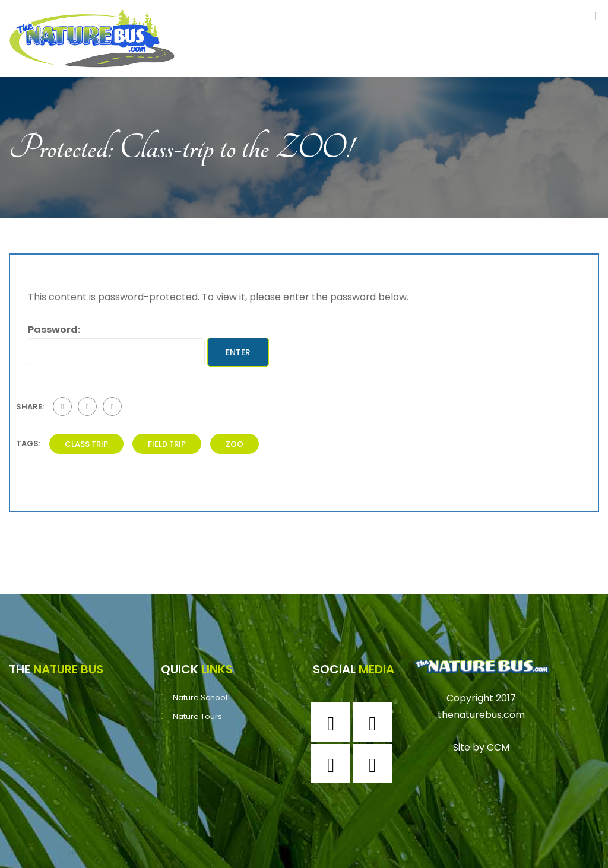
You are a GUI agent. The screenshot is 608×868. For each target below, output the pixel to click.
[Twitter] (334, 764)
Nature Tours (197, 716)
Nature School (200, 697)
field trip (167, 444)
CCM (498, 747)
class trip (86, 444)
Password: (116, 344)
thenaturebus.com (481, 715)
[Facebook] (334, 722)
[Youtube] (375, 764)
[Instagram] (375, 722)
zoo (235, 444)
